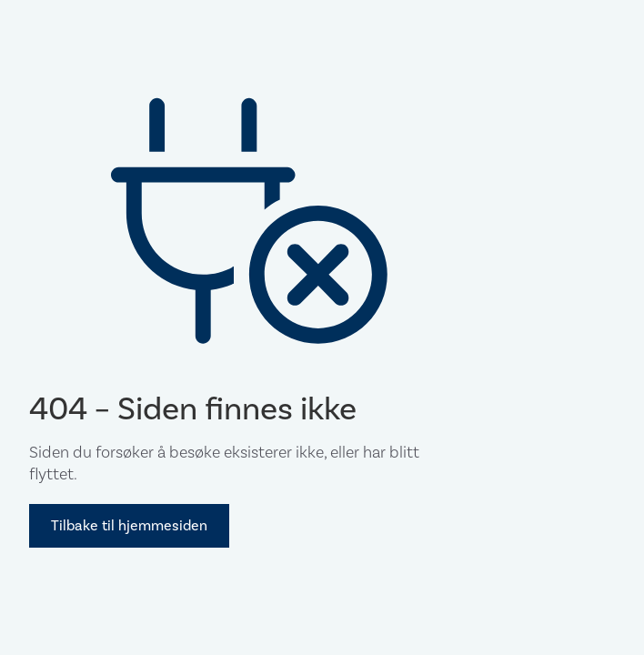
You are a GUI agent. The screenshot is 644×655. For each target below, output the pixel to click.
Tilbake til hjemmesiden (129, 526)
